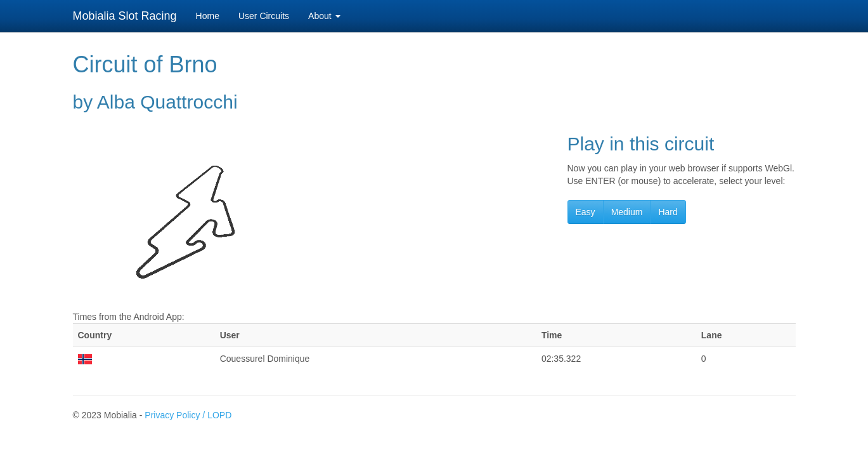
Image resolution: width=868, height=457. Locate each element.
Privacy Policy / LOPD (188, 415)
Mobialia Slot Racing (125, 16)
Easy (586, 212)
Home (208, 16)
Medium (627, 212)
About (324, 16)
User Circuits (264, 16)
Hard (668, 212)
